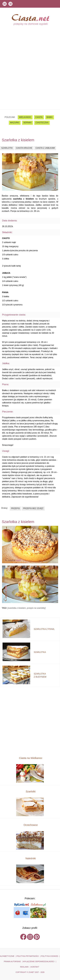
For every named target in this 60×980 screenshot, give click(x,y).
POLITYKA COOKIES (50, 956)
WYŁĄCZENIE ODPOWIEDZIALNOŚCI (39, 961)
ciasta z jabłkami (45, 148)
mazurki (15, 123)
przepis (15, 508)
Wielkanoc (25, 117)
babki (50, 117)
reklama (24, 967)
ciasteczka (42, 123)
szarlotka (40, 652)
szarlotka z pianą (44, 629)
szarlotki (7, 148)
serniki (27, 123)
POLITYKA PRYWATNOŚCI (28, 956)
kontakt (35, 967)
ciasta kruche (24, 148)
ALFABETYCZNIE (7, 956)
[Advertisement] (30, 78)
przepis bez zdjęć (33, 508)
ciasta (39, 117)
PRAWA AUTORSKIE (12, 961)
